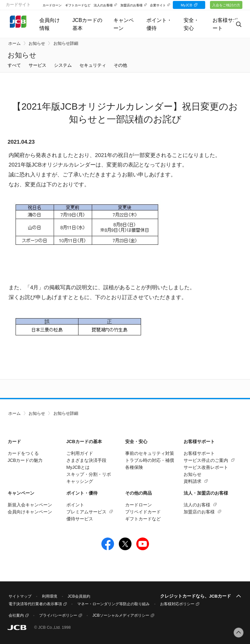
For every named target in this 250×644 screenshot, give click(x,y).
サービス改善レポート (206, 467)
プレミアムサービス (86, 512)
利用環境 (50, 596)
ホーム (14, 44)
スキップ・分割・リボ (89, 474)
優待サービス (80, 519)
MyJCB (188, 5)
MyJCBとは (78, 467)
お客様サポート (199, 453)
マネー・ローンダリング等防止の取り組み (113, 604)
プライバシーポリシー (58, 615)
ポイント (75, 505)
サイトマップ (20, 596)
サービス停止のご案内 (206, 460)
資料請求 (193, 481)
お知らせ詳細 (66, 44)
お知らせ (37, 44)
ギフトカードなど (78, 5)
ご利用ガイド (80, 453)
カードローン (52, 5)
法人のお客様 (103, 5)
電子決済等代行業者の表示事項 (35, 604)
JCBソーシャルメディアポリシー (121, 615)
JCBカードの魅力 (25, 460)
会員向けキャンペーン (30, 512)
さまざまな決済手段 (86, 460)
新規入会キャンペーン (30, 505)
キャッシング (80, 481)
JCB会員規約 (79, 596)
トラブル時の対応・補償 (150, 460)
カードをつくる (23, 453)
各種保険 (134, 467)
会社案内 (16, 615)
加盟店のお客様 (132, 5)
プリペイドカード (143, 512)
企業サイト (158, 5)
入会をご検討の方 (226, 5)
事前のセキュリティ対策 (150, 453)
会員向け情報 (50, 24)
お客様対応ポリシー (177, 604)
